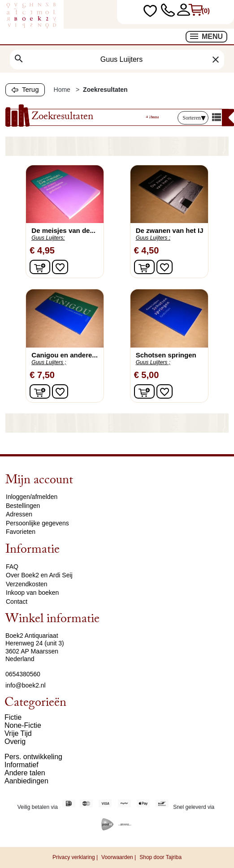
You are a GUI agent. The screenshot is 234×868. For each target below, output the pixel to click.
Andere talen (25, 773)
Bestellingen (23, 506)
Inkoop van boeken (32, 593)
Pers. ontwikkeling (33, 757)
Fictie (13, 717)
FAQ (12, 567)
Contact (17, 602)
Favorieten (21, 532)
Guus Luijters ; (153, 238)
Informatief (22, 765)
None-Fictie (23, 725)
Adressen (19, 514)
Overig (15, 741)
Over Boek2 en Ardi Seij (39, 575)
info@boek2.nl (26, 685)
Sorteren (194, 118)
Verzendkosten (27, 584)
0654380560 (23, 674)
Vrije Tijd (18, 733)
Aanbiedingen (26, 781)
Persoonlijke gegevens (37, 523)
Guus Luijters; (48, 238)
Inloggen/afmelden (32, 497)
